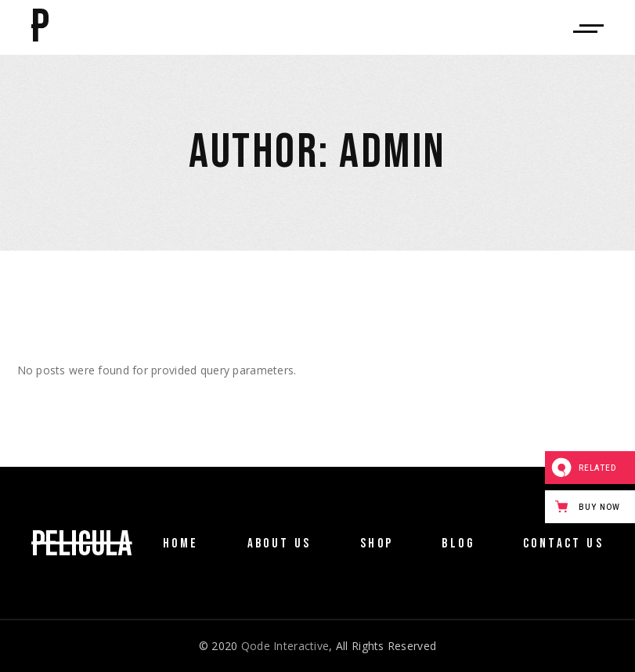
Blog (458, 544)
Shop (377, 544)
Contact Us (563, 544)
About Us (280, 544)
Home (181, 544)
